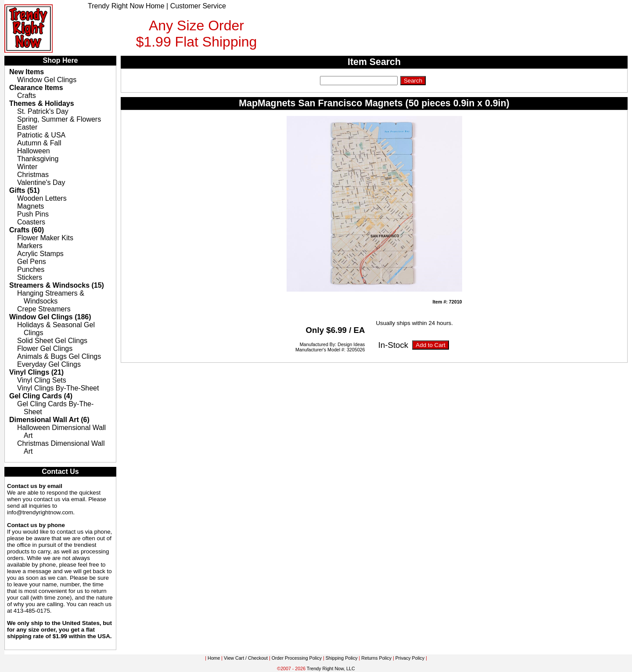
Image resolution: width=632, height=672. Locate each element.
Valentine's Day (41, 182)
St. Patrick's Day (43, 111)
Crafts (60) (27, 230)
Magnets (31, 206)
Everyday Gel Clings (49, 364)
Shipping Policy (342, 658)
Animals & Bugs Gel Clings (59, 356)
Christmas (33, 175)
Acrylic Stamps (40, 254)
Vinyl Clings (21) (36, 372)
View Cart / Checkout (246, 658)
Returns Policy (376, 658)
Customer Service (198, 6)
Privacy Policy (410, 658)
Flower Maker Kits (45, 238)
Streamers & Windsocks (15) (57, 285)
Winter (27, 167)
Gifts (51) (24, 190)
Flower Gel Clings (45, 349)
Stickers (30, 277)
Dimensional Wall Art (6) (49, 420)
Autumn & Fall (39, 143)
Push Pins (33, 214)
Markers (30, 246)
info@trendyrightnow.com (40, 512)
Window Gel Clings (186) (50, 317)
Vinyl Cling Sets (42, 380)
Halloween (34, 151)
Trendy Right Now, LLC (331, 668)
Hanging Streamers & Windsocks (51, 297)
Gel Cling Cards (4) (41, 396)
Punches (31, 269)
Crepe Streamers (44, 309)
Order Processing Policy (297, 658)
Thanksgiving (38, 159)
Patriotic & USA (41, 135)
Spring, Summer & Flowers (59, 119)
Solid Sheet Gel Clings (52, 341)
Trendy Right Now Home (126, 6)
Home (214, 658)
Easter (27, 127)
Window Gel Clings (47, 80)
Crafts (27, 96)
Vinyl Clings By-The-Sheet (58, 388)
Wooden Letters (42, 198)
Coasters (31, 222)
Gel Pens (32, 262)
